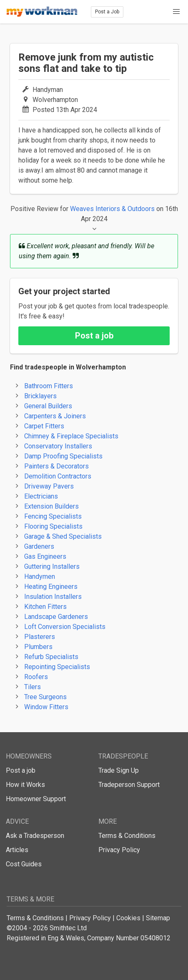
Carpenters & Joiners (55, 416)
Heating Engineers (51, 587)
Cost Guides (24, 864)
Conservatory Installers (58, 446)
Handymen (40, 577)
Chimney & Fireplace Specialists (71, 436)
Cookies (128, 918)
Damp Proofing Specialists (63, 456)
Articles (17, 850)
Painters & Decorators (56, 466)
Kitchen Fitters (45, 607)
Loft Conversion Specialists (65, 627)
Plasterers (40, 637)
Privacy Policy (119, 850)
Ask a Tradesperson (35, 836)
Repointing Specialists (57, 667)
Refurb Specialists (51, 657)
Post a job (94, 336)
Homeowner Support (36, 799)
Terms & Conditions (127, 836)
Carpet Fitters (44, 426)
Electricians (41, 496)
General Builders (48, 406)
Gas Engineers (45, 556)
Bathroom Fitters (49, 386)
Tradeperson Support (129, 785)
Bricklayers (40, 396)
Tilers (33, 687)
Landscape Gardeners (56, 617)
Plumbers (38, 647)
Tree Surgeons (45, 697)
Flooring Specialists (53, 526)
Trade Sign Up (119, 770)
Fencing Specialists (53, 516)
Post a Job (107, 12)
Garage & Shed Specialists (63, 536)
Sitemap (158, 918)
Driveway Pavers (49, 486)
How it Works (25, 785)
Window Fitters (46, 707)
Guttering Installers (52, 566)
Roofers (36, 677)
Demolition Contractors (58, 476)
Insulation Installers (53, 597)
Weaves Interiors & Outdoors (112, 209)
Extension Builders (51, 506)
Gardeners (39, 546)
